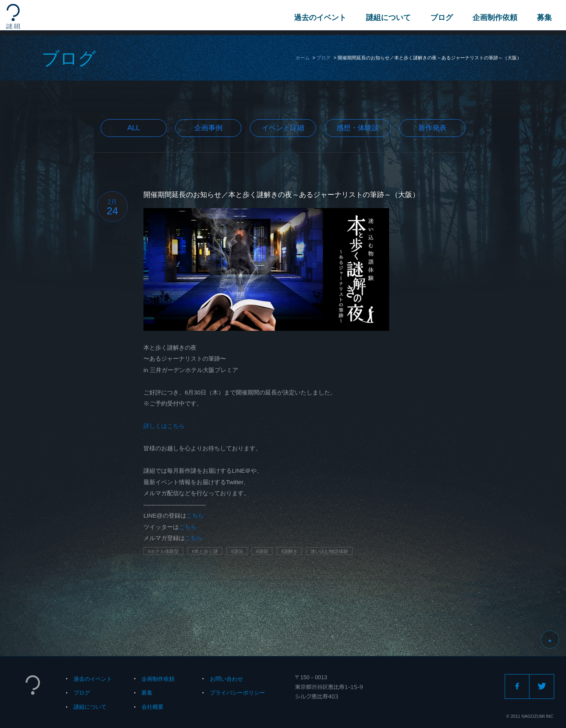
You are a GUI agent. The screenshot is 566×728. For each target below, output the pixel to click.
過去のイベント (319, 18)
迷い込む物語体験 (329, 551)
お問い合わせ (226, 679)
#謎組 (262, 551)
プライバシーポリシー (237, 693)
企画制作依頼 (493, 18)
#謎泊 (237, 551)
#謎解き (289, 551)
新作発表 (432, 128)
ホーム (303, 58)
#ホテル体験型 (163, 551)
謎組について (387, 18)
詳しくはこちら (164, 426)
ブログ (440, 18)
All (134, 128)
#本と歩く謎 (205, 551)
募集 (543, 18)
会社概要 (153, 707)
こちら (195, 515)
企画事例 (208, 128)
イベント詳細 (283, 128)
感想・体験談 (358, 128)
